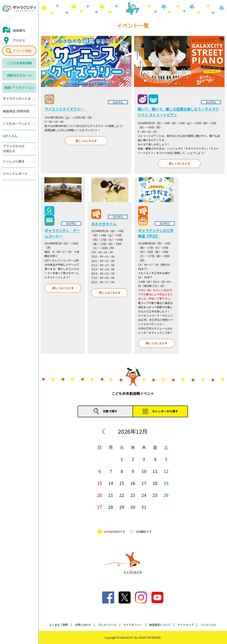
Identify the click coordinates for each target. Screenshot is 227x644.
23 (133, 495)
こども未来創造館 (19, 63)
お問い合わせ (83, 625)
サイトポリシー (133, 625)
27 (100, 507)
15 (122, 483)
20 (100, 495)
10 (144, 471)
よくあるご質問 (59, 625)
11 (155, 471)
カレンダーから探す (165, 411)
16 (133, 483)
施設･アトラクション (19, 88)
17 (144, 483)
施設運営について (160, 625)
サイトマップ (186, 625)
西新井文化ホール (19, 75)
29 (122, 507)
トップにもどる (133, 572)
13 (100, 483)
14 (111, 483)
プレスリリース (107, 625)
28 (111, 507)
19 (166, 483)
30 (133, 507)
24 (144, 495)
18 (155, 483)
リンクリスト (209, 625)
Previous (103, 431)
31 (144, 507)
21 (111, 495)
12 (166, 471)
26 (166, 495)
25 (155, 495)
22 (122, 495)
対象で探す (110, 411)
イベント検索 (22, 51)
